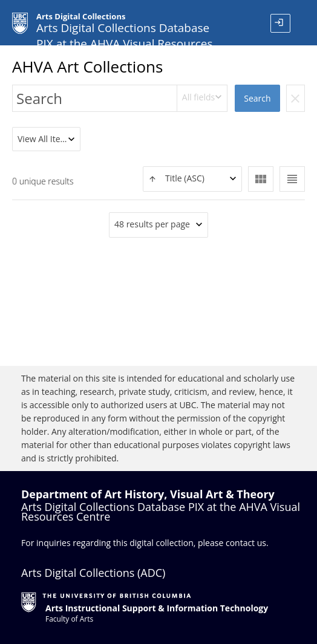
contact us (246, 543)
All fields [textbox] (198, 97)
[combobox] (202, 98)
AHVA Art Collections (87, 67)
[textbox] (192, 179)
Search (257, 98)
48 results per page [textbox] (152, 224)
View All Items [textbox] (45, 139)
